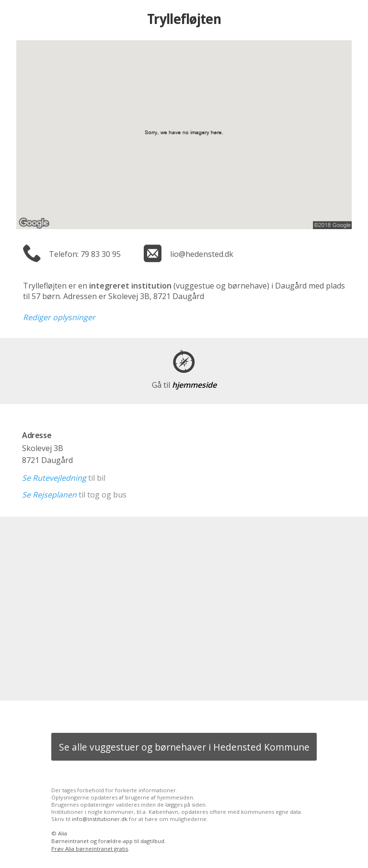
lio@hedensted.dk (202, 254)
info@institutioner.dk (100, 819)
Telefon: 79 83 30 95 (85, 254)
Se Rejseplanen (49, 495)
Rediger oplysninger (59, 317)
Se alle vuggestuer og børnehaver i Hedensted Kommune (184, 747)
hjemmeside (184, 385)
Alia (63, 833)
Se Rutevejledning (54, 478)
